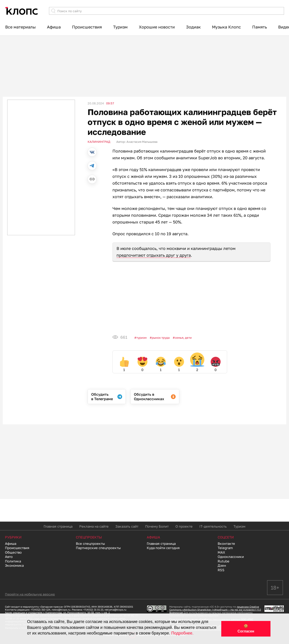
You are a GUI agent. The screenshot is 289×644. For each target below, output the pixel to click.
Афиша (54, 27)
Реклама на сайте (94, 526)
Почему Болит (157, 526)
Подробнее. (182, 633)
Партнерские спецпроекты (98, 548)
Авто (9, 557)
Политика (13, 561)
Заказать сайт (127, 526)
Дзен (222, 565)
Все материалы (20, 27)
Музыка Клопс (226, 27)
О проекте (184, 526)
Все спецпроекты (90, 543)
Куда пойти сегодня (163, 548)
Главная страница (58, 526)
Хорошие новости (157, 27)
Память (260, 27)
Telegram (225, 548)
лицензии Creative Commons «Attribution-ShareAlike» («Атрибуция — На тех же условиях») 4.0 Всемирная (215, 610)
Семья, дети (183, 338)
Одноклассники (231, 557)
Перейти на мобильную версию (30, 594)
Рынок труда (161, 338)
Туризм (120, 27)
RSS (221, 570)
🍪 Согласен (246, 629)
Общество (13, 552)
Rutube (224, 561)
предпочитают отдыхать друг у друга (154, 255)
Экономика (14, 565)
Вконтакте (226, 543)
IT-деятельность (213, 526)
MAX (221, 552)
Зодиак (193, 27)
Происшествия (87, 27)
